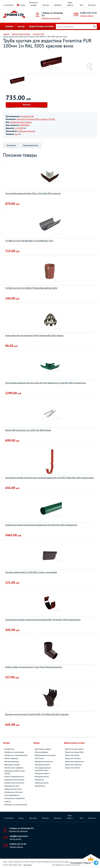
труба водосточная (26, 131)
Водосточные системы (41, 26)
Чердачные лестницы (13, 789)
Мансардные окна (12, 786)
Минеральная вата (42, 765)
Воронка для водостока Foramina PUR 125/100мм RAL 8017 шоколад (37, 714)
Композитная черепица (14, 768)
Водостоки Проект (73, 768)
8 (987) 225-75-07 (88, 13)
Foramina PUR (27, 116)
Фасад (21, 26)
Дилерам (58, 5)
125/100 (19, 128)
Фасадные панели (42, 773)
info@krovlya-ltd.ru (19, 836)
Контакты (92, 5)
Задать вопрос (16, 839)
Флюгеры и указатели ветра (16, 805)
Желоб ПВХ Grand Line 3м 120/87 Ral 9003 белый (28, 430)
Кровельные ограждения (15, 798)
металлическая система (21, 122)
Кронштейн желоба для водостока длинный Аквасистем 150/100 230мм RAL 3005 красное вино (50, 478)
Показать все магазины (51, 18)
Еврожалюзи (40, 786)
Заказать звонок (87, 16)
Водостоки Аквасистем (74, 761)
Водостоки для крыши (74, 749)
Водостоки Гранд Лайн (74, 752)
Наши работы (70, 4)
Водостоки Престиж (73, 765)
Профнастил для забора (14, 752)
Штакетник (39, 780)
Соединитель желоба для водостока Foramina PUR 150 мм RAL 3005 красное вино (43, 620)
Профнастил (9, 749)
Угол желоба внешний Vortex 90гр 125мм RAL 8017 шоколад (33, 193)
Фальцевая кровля (12, 765)
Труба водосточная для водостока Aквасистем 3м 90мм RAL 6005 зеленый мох (41, 525)
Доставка (33, 818)
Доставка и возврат (34, 4)
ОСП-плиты (39, 758)
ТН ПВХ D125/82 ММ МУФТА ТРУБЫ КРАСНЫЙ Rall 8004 (31, 288)
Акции (23, 5)
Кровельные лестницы (14, 792)
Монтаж (46, 5)
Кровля (9, 26)
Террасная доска (42, 783)
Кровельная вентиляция (14, 780)
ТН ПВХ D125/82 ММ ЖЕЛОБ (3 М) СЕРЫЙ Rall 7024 (29, 241)
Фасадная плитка (42, 777)
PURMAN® (25, 125)
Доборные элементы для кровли (15, 772)
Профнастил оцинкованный (16, 755)
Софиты (8, 801)
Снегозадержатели (12, 795)
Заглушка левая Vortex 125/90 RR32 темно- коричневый (31, 572)
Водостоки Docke (72, 755)
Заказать (27, 105)
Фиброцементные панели (45, 755)
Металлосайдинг (42, 752)
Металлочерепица (12, 761)
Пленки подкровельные (14, 777)
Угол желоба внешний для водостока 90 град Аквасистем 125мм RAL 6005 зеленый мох (46, 383)
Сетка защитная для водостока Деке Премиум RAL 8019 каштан (34, 335)
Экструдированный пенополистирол (43, 769)
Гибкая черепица (11, 758)
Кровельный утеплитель (14, 783)
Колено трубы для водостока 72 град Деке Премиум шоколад (34, 667)
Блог (82, 5)
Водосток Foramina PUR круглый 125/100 (36, 119)
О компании (9, 5)
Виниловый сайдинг (43, 749)
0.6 (16, 134)
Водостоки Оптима (73, 758)
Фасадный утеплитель (44, 761)
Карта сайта (28, 865)
